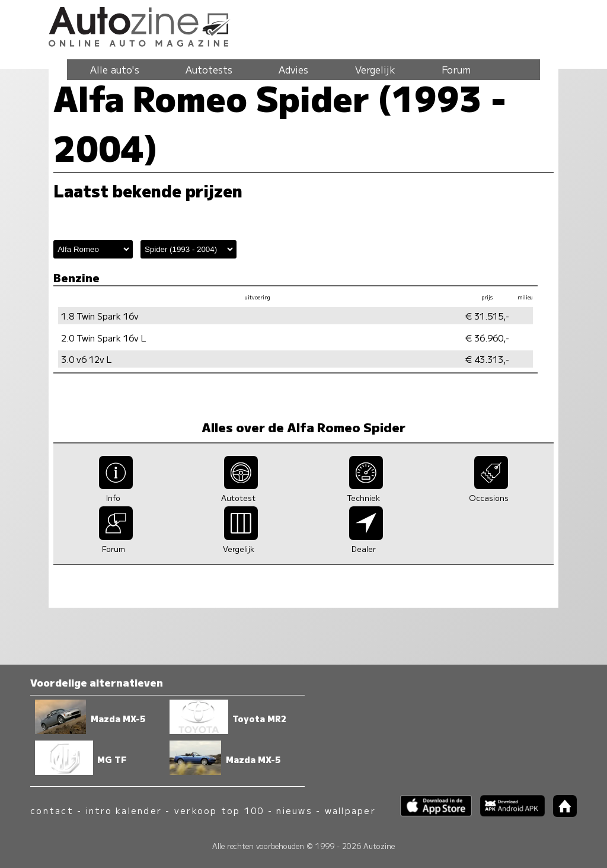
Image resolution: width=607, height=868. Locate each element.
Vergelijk (375, 69)
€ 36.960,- (487, 338)
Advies (293, 69)
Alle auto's (115, 69)
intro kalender (124, 810)
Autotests (209, 69)
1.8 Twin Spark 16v (100, 316)
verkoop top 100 (219, 810)
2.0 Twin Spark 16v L (104, 338)
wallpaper (350, 810)
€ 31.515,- (487, 316)
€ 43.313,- (487, 359)
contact (52, 810)
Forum (456, 69)
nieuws (294, 810)
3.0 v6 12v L (87, 359)
